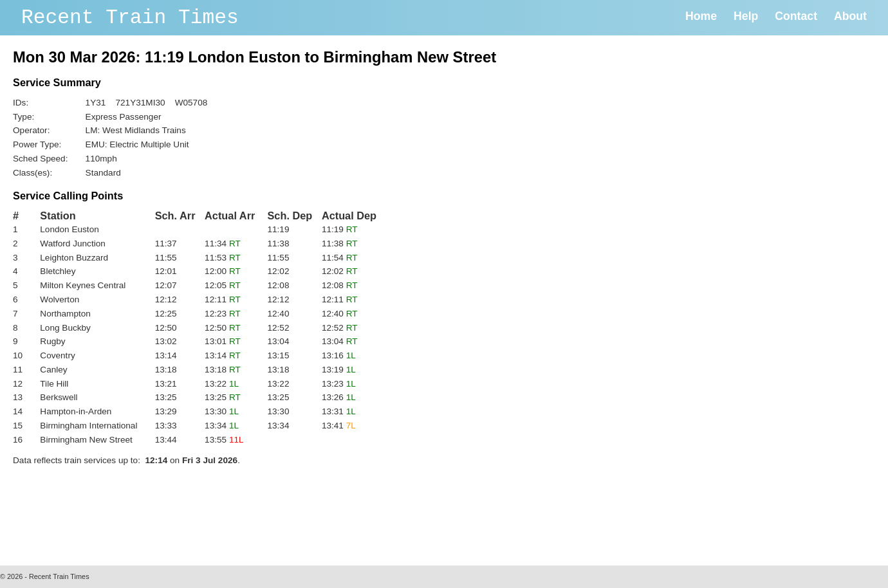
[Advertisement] (247, 512)
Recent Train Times (130, 18)
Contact (796, 16)
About (850, 16)
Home (701, 16)
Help (746, 16)
